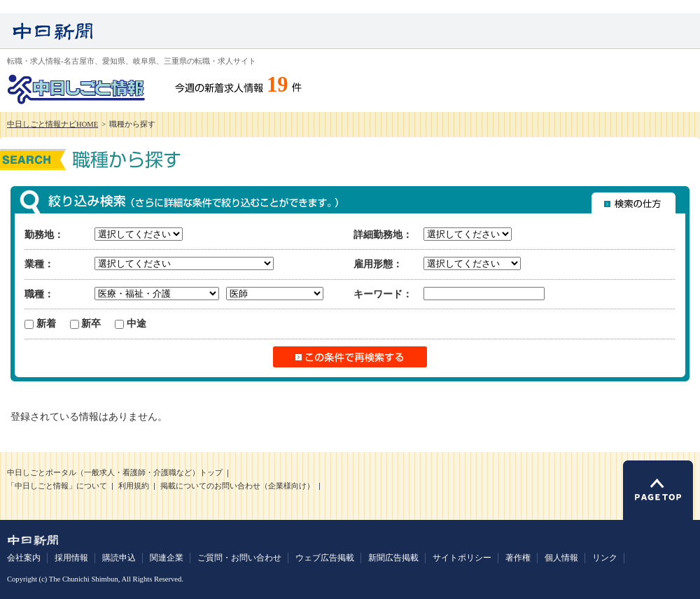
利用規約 (134, 486)
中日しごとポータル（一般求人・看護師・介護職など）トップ (115, 473)
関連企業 (167, 558)
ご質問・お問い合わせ (239, 558)
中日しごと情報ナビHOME (52, 124)
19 (278, 85)
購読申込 (119, 558)
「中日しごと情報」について (57, 486)
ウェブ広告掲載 (325, 558)
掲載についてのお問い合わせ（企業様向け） (237, 486)
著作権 (518, 558)
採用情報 (71, 558)
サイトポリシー (462, 558)
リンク (605, 558)
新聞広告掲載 (393, 558)
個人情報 (561, 558)
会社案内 (24, 558)
